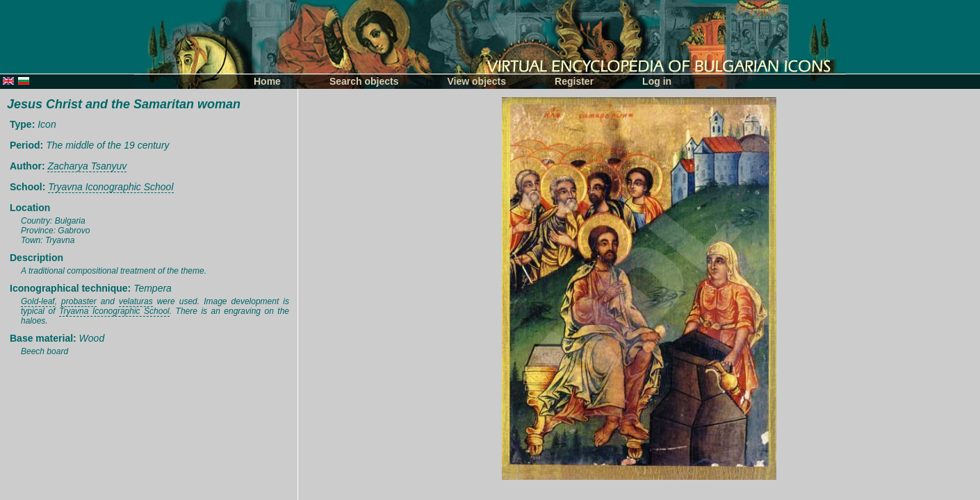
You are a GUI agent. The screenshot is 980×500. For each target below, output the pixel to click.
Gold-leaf (38, 301)
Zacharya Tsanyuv (87, 166)
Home (267, 81)
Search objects (364, 81)
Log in (657, 81)
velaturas (136, 301)
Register (574, 81)
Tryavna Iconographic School (111, 187)
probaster (79, 301)
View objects (477, 81)
